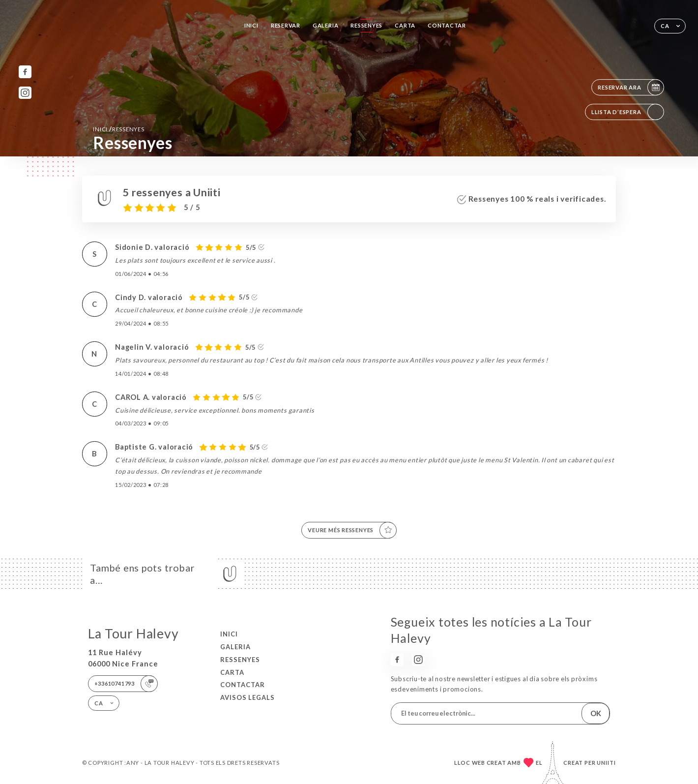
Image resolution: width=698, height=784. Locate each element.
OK (596, 713)
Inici (251, 25)
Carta (405, 25)
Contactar (447, 25)
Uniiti (606, 763)
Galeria (325, 25)
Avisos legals (247, 697)
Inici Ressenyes (118, 129)
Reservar (286, 25)
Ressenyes (366, 25)
